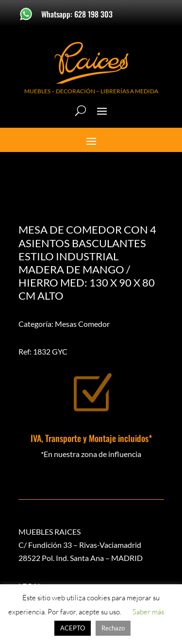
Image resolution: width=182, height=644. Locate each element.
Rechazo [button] (113, 628)
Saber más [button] (148, 612)
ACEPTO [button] (73, 628)
